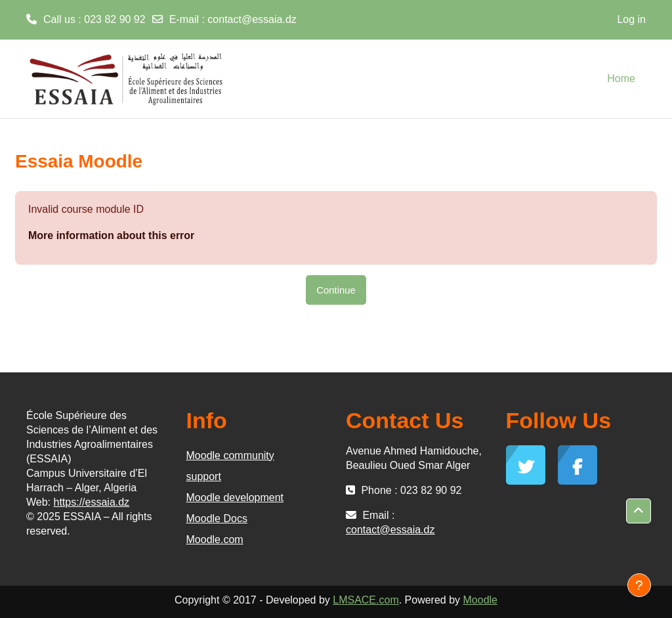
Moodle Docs (217, 519)
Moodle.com (215, 540)
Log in (631, 19)
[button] (639, 511)
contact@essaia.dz (252, 19)
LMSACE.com (366, 600)
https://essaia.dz (92, 502)
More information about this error (111, 235)
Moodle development (235, 497)
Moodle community (230, 455)
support (204, 476)
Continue (336, 290)
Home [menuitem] (621, 78)
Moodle (480, 600)
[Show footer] (639, 585)
